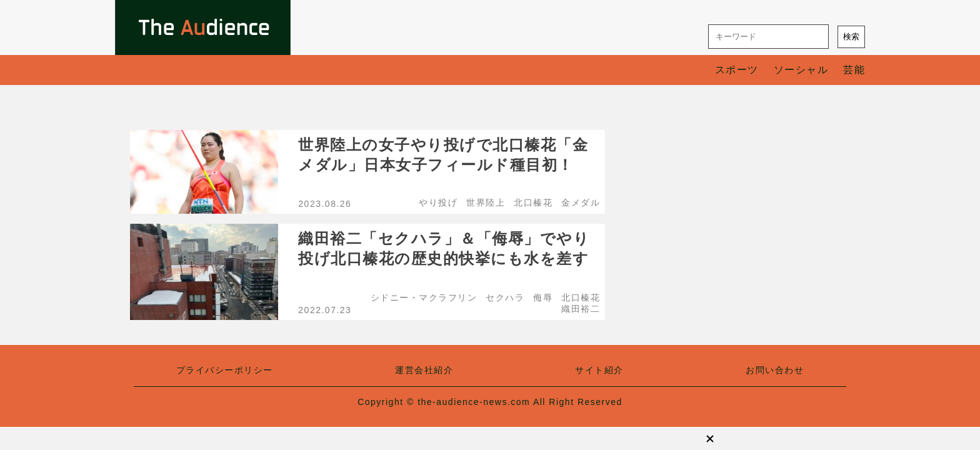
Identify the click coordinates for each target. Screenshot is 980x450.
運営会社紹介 (424, 370)
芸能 (854, 70)
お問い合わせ (775, 370)
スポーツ (737, 70)
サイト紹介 (599, 370)
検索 (851, 37)
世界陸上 (486, 202)
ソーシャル (801, 70)
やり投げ (438, 202)
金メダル (581, 202)
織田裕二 (581, 309)
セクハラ (505, 297)
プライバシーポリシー (225, 370)
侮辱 (543, 297)
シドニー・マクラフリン (424, 297)
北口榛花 (533, 202)
